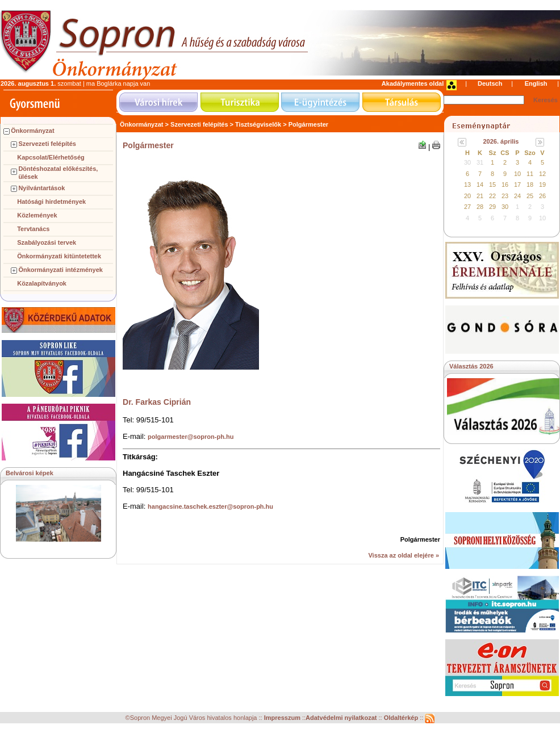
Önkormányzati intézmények (60, 270)
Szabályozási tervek (47, 242)
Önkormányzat (32, 131)
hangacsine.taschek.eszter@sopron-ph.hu (210, 506)
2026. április (501, 141)
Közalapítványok (42, 283)
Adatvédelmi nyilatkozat (341, 718)
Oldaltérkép (402, 718)
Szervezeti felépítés (47, 144)
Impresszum (283, 718)
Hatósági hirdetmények (51, 202)
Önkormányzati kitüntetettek (59, 256)
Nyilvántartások (41, 188)
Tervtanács (33, 229)
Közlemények (37, 215)
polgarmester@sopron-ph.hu (191, 437)
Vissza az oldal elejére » (404, 555)
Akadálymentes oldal (413, 83)
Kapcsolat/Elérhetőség (51, 157)
